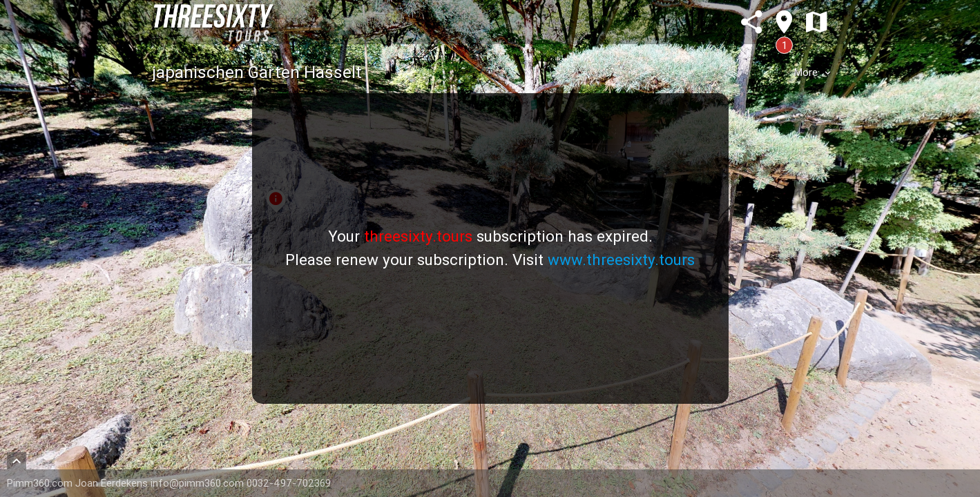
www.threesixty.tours (621, 260)
